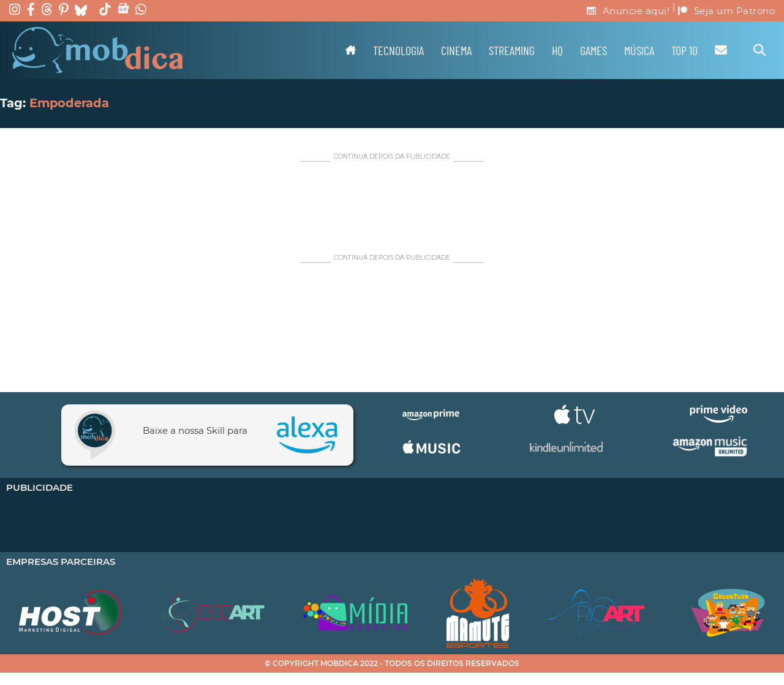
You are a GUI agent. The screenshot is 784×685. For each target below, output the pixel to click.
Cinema (456, 50)
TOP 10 (684, 50)
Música (639, 50)
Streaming (512, 50)
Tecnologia (398, 50)
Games (594, 50)
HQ (557, 50)
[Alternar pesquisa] (759, 50)
